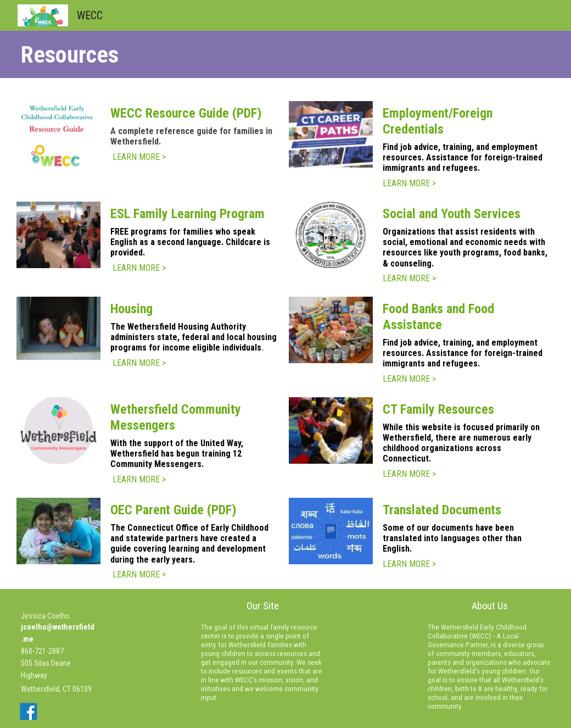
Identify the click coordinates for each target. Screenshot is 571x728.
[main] (285, 54)
